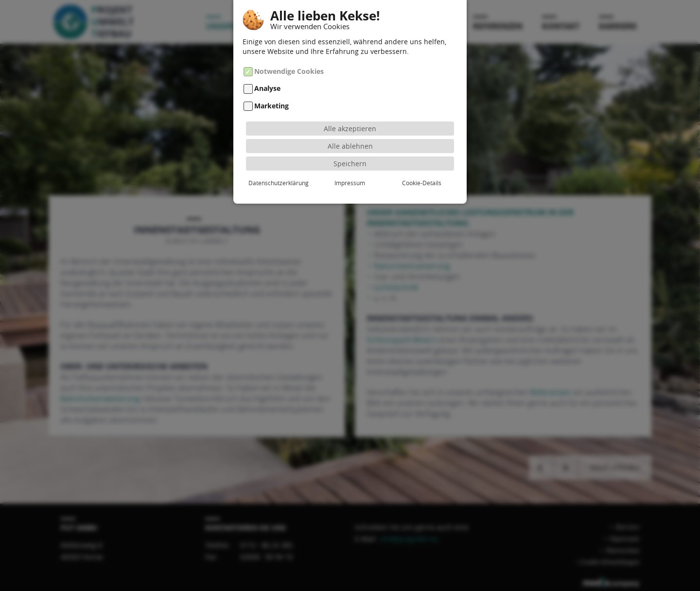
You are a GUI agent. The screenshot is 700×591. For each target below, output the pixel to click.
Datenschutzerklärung (279, 181)
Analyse (267, 87)
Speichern (350, 162)
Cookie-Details (422, 181)
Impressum (350, 181)
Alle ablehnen (350, 144)
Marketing (271, 104)
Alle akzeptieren (350, 127)
